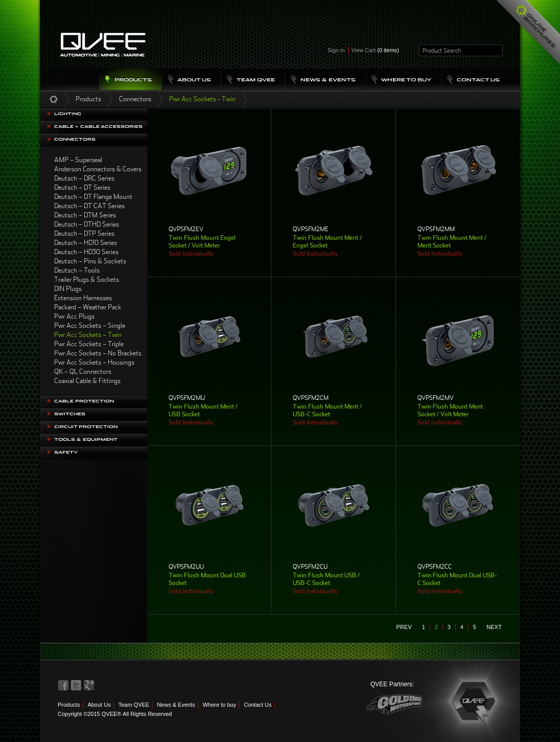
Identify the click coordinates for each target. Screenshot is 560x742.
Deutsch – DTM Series (85, 215)
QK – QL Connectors (83, 372)
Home (54, 99)
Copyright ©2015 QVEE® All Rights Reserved (115, 714)
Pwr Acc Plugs (74, 316)
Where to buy (219, 705)
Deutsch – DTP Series (84, 233)
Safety (66, 452)
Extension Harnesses (83, 298)
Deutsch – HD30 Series (86, 252)
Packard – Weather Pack (88, 307)
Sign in (336, 50)
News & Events (176, 705)
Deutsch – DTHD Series (87, 224)
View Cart (375, 50)
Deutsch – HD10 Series (86, 243)
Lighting (68, 114)
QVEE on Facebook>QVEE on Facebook (63, 685)
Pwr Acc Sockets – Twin (88, 335)
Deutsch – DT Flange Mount (93, 197)
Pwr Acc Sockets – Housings (94, 362)
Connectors (135, 99)
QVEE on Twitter (76, 685)
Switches (70, 414)
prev (404, 627)
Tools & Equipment (86, 440)
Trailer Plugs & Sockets (87, 279)
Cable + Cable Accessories (98, 127)
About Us (99, 705)
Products (88, 99)
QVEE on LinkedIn (89, 685)
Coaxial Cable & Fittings (87, 381)
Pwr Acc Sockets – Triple (89, 344)
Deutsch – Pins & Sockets (90, 261)
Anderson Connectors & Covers (98, 169)
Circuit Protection (86, 427)
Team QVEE (134, 705)
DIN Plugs (68, 289)
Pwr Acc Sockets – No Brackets (98, 353)
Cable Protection (84, 401)
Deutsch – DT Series (82, 187)
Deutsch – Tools (77, 270)
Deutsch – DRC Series (84, 178)
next (494, 627)
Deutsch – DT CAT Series (89, 206)
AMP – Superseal (78, 160)
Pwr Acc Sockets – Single (90, 325)
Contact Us (258, 705)
